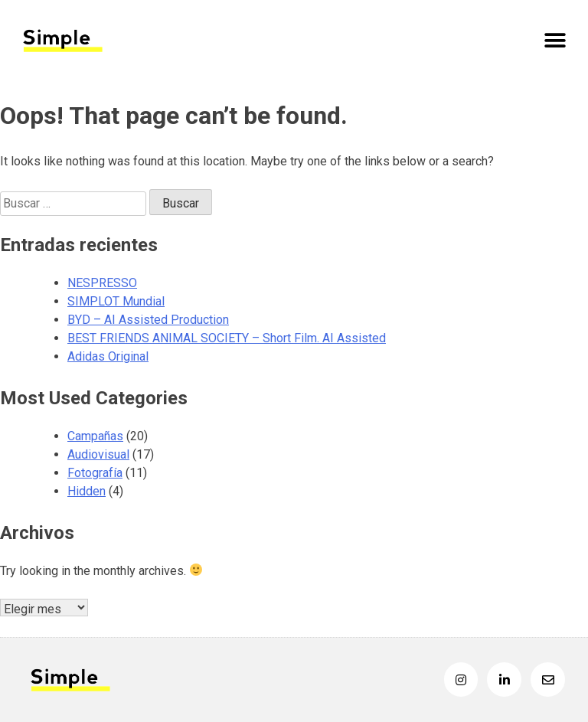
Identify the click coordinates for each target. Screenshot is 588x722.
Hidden (87, 491)
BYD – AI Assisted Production (148, 320)
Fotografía (95, 473)
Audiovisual (98, 454)
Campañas (95, 436)
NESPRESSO (102, 283)
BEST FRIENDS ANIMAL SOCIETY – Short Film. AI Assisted (227, 338)
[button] (555, 40)
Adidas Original (108, 356)
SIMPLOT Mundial (116, 301)
